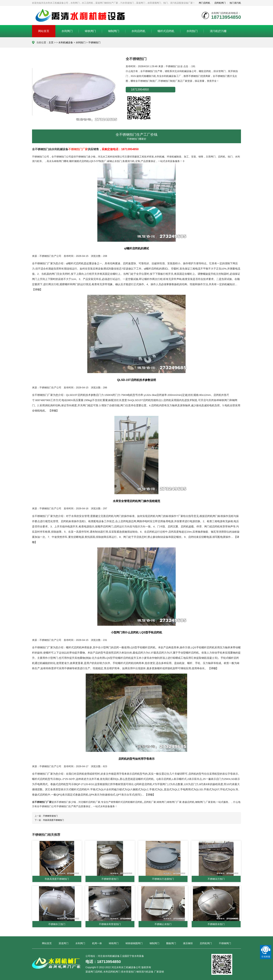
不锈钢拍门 (94, 42)
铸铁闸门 (90, 31)
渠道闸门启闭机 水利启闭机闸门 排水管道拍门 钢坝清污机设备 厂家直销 (125, 972)
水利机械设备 (66, 42)
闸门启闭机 (204, 3)
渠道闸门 (64, 943)
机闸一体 (97, 943)
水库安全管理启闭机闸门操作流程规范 (136, 501)
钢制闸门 (114, 31)
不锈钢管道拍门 (50, 816)
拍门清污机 (235, 3)
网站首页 (44, 31)
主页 (51, 42)
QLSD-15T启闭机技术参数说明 (136, 380)
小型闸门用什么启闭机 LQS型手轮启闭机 (136, 632)
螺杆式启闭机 (166, 31)
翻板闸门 (171, 943)
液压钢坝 (188, 943)
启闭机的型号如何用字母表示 (136, 759)
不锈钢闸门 (225, 943)
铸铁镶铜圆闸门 (134, 943)
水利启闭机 (138, 31)
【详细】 (37, 289)
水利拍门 (192, 31)
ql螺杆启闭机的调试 (137, 248)
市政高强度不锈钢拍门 (53, 820)
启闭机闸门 (220, 3)
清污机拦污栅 (218, 31)
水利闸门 (67, 31)
